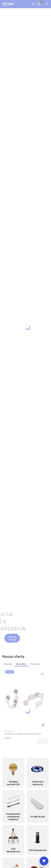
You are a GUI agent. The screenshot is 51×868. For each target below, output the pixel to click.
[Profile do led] (38, 806)
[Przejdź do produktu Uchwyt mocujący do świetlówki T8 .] (26, 699)
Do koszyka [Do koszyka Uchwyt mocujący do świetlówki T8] (43, 725)
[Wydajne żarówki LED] (13, 773)
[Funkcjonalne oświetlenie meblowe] (13, 806)
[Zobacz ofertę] (12, 638)
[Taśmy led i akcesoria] (38, 773)
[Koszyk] (44, 861)
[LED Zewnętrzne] (38, 840)
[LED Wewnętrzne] (13, 840)
